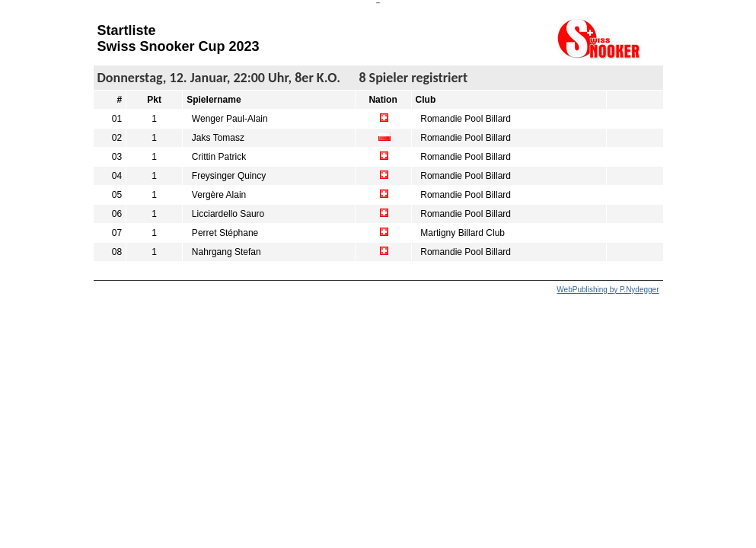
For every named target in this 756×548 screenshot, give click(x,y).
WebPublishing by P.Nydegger (608, 290)
